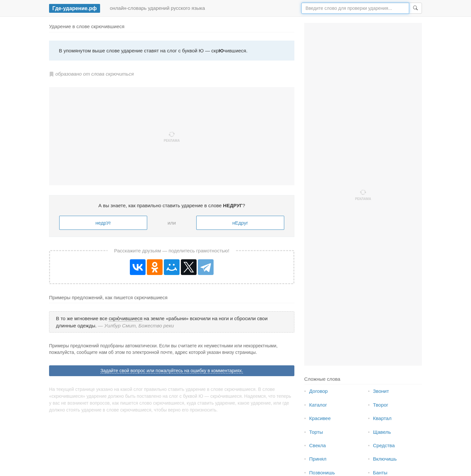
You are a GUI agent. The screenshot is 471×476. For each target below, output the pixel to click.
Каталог (318, 405)
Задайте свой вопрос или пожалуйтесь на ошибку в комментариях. (172, 371)
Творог (381, 405)
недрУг (103, 223)
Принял (318, 459)
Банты (380, 473)
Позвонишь (322, 473)
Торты (316, 432)
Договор (318, 391)
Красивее (320, 418)
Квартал (382, 418)
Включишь (385, 459)
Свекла (317, 445)
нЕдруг (240, 223)
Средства (384, 445)
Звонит (381, 391)
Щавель (382, 432)
